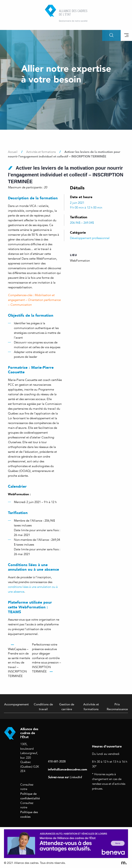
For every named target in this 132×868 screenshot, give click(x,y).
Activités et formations (91, 707)
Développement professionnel (90, 238)
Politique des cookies (29, 814)
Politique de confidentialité (30, 796)
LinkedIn (75, 777)
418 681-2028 (57, 761)
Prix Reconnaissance (117, 707)
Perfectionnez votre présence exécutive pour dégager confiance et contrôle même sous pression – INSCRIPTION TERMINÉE (47, 658)
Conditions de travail (43, 707)
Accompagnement (16, 704)
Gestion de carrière (67, 707)
